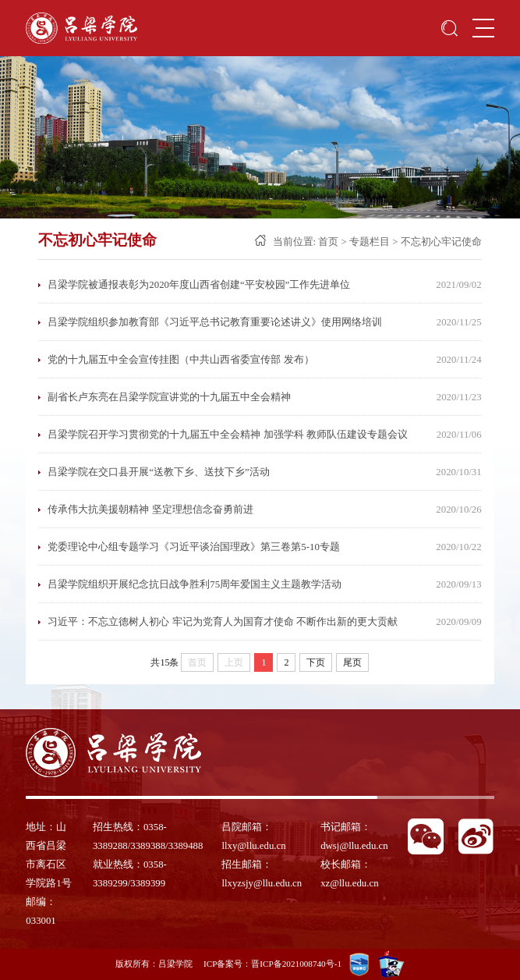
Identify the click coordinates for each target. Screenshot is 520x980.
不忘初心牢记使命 (441, 242)
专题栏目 (370, 242)
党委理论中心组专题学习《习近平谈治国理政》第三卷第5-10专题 (193, 547)
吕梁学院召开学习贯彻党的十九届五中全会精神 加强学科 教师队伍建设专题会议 (227, 435)
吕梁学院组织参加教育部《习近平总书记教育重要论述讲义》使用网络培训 (215, 322)
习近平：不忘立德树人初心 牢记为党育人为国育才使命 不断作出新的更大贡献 (222, 622)
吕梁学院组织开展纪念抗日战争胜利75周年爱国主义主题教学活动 (195, 584)
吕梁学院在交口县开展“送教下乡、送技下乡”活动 (158, 472)
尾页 (352, 662)
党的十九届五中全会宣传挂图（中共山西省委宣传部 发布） (180, 360)
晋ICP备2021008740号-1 (296, 964)
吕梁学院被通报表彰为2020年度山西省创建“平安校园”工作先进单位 (199, 285)
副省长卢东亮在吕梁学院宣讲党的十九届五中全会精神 (169, 397)
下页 (316, 662)
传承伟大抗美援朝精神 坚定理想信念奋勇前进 (150, 510)
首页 (328, 242)
